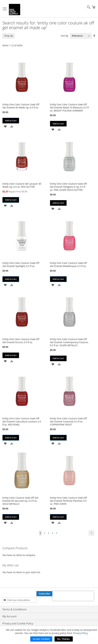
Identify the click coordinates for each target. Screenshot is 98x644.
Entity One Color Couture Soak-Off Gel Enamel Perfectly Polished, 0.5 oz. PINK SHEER (68, 501)
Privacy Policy (80, 633)
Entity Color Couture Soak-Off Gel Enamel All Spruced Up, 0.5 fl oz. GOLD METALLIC (20, 501)
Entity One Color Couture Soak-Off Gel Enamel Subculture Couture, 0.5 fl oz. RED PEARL (22, 421)
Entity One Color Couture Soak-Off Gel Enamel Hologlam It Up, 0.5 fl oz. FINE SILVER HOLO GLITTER (68, 187)
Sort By (64, 36)
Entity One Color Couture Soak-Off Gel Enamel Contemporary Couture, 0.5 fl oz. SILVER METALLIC (69, 342)
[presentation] (73, 596)
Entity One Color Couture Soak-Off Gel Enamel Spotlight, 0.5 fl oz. (21, 264)
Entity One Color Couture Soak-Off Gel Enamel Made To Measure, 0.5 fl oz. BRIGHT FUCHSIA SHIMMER (69, 107)
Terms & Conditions (14, 609)
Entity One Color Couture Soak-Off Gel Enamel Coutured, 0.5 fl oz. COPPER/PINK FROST (68, 421)
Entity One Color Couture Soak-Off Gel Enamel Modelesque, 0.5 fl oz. (68, 264)
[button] (5, 126)
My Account (10, 616)
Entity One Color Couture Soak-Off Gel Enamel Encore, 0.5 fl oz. (21, 341)
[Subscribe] (44, 594)
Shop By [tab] (9, 36)
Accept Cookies (41, 639)
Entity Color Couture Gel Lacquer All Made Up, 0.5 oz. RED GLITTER (22, 185)
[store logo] (15, 10)
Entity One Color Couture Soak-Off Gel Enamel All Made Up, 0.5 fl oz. (21, 106)
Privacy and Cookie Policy (18, 623)
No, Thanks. (64, 639)
